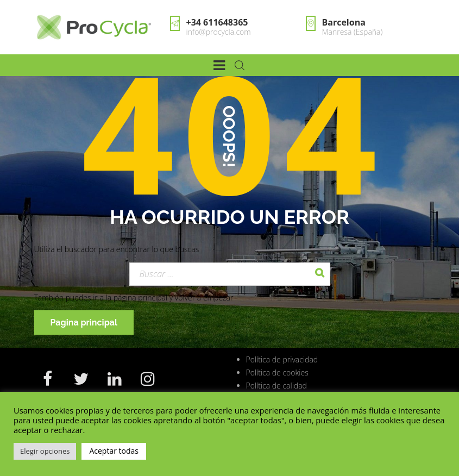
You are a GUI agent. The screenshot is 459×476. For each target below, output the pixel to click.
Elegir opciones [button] (45, 451)
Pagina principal (84, 322)
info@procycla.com (219, 32)
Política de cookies (277, 372)
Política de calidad (276, 386)
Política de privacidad (282, 359)
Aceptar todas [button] (114, 451)
